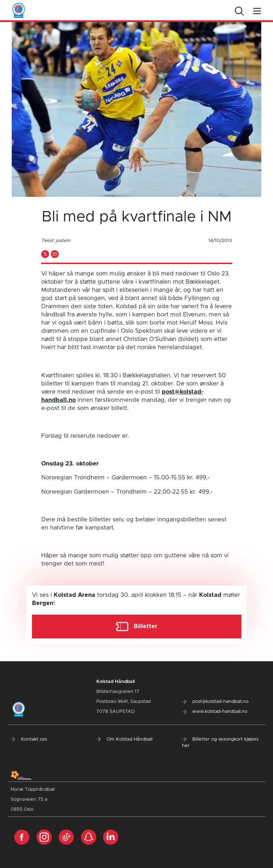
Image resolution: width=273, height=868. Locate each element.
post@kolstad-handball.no (215, 702)
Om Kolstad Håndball (124, 739)
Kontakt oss (29, 739)
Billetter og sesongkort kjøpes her (220, 743)
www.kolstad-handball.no (215, 712)
